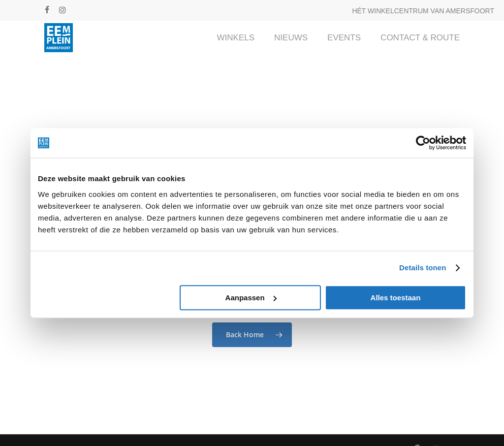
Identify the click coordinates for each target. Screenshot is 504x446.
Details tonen (423, 268)
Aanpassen (251, 298)
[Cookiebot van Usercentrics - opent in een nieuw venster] (423, 143)
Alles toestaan (396, 298)
